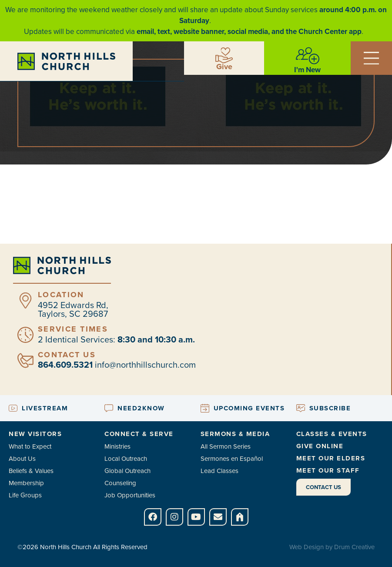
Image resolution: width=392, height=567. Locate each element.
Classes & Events (332, 434)
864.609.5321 (65, 365)
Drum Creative (354, 547)
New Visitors (35, 434)
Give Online (320, 446)
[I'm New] (308, 56)
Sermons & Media (235, 434)
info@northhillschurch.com (145, 365)
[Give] (224, 55)
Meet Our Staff (328, 470)
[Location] (25, 300)
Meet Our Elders (331, 458)
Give (224, 67)
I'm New (307, 70)
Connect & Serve (139, 434)
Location (61, 295)
